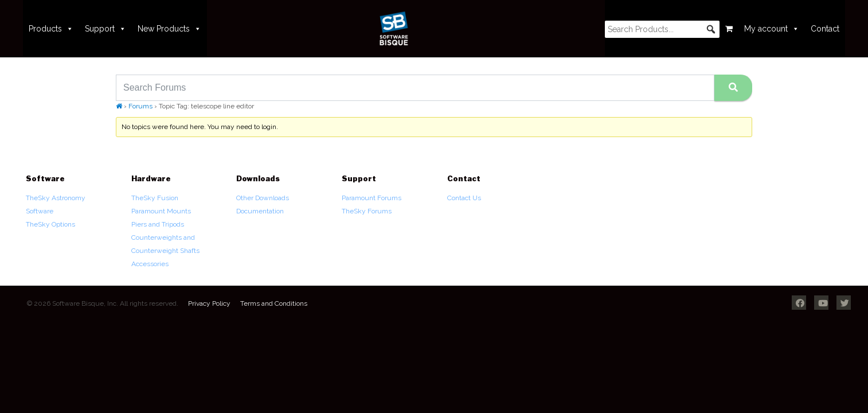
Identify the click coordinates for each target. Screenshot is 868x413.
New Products (169, 29)
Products (51, 29)
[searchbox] (662, 29)
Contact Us (464, 198)
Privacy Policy (209, 303)
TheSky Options (50, 224)
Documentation (260, 211)
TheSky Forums (367, 211)
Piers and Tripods (158, 224)
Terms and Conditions (274, 303)
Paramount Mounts (161, 211)
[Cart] (729, 29)
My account (772, 29)
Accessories (150, 264)
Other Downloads (263, 198)
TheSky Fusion (155, 198)
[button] (711, 29)
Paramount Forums (372, 198)
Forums (140, 106)
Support (105, 29)
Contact (825, 29)
